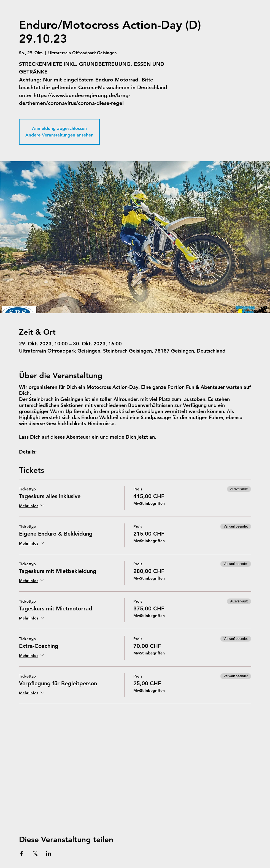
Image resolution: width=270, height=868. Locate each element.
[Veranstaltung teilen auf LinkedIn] (49, 853)
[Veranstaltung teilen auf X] (35, 853)
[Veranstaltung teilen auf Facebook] (22, 853)
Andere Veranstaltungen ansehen (59, 135)
